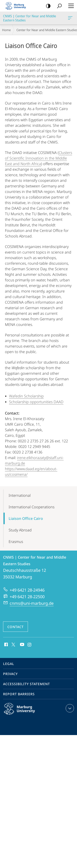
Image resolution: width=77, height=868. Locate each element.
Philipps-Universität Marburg (24, 712)
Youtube (22, 645)
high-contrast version (47, 6)
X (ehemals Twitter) (13, 644)
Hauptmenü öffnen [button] (70, 6)
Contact (16, 627)
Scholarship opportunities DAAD (36, 402)
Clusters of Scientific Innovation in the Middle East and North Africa (38, 158)
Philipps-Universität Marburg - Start (17, 6)
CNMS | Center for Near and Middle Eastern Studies (70, 19)
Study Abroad (20, 530)
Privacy (10, 674)
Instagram (30, 645)
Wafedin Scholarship (26, 396)
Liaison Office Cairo (26, 518)
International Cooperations (32, 507)
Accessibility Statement (26, 684)
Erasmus (16, 541)
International (20, 495)
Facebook (6, 645)
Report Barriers (19, 694)
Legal (9, 664)
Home (6, 30)
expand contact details (69, 708)
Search (58, 6)
